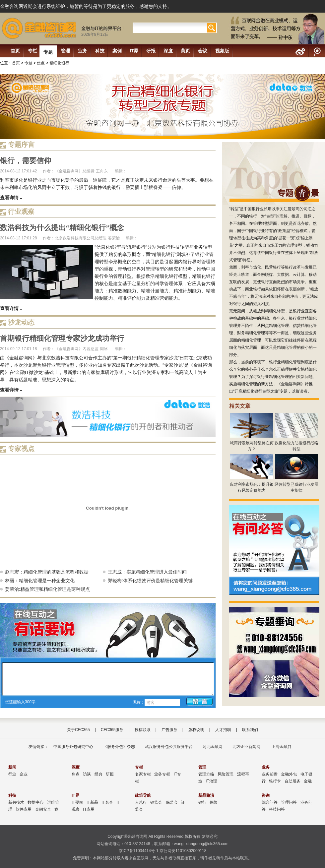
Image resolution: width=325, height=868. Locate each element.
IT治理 (211, 781)
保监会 (172, 802)
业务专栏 (162, 774)
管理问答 (289, 802)
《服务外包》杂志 (119, 747)
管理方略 (206, 774)
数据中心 (35, 802)
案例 (117, 51)
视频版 (222, 51)
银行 (202, 802)
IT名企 (107, 802)
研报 (151, 51)
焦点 (41, 63)
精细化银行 (59, 63)
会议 (203, 51)
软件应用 (24, 809)
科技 (100, 51)
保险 (214, 802)
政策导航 (143, 795)
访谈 (87, 774)
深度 (168, 51)
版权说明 (196, 730)
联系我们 (250, 730)
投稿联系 (143, 730)
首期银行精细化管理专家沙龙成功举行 (62, 338)
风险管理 (226, 774)
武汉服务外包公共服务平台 (169, 747)
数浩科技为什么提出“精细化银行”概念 (62, 228)
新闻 (12, 767)
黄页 (185, 51)
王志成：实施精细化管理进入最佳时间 (147, 572)
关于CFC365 (78, 730)
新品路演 (206, 795)
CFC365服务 (112, 730)
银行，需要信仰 (26, 161)
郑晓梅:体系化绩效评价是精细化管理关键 (150, 581)
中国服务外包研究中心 (73, 747)
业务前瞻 (270, 774)
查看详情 (9, 198)
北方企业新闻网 (246, 747)
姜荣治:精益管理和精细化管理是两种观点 (47, 589)
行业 (12, 774)
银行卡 (275, 781)
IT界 (134, 51)
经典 (98, 774)
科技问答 (277, 809)
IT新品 (92, 802)
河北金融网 (213, 747)
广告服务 (169, 730)
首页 (15, 51)
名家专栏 (143, 774)
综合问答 (270, 802)
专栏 (32, 51)
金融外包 (289, 774)
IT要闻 (77, 802)
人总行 (141, 802)
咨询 (266, 795)
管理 (65, 51)
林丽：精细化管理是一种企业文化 (40, 581)
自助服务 (292, 781)
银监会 (156, 802)
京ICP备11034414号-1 (139, 851)
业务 (83, 51)
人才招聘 (223, 730)
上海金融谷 (281, 747)
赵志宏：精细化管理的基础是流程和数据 (47, 572)
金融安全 (43, 809)
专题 (48, 52)
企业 (24, 774)
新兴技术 (16, 802)
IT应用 (89, 809)
